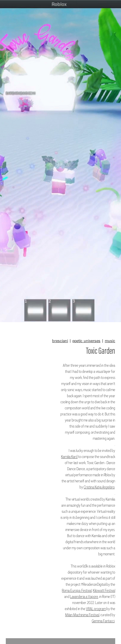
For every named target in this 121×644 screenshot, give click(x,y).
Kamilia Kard (69, 456)
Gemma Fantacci (103, 621)
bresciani (60, 341)
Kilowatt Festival (104, 590)
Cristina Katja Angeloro (99, 487)
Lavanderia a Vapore (84, 596)
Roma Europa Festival (77, 590)
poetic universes (86, 341)
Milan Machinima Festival (82, 615)
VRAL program (96, 609)
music (110, 341)
